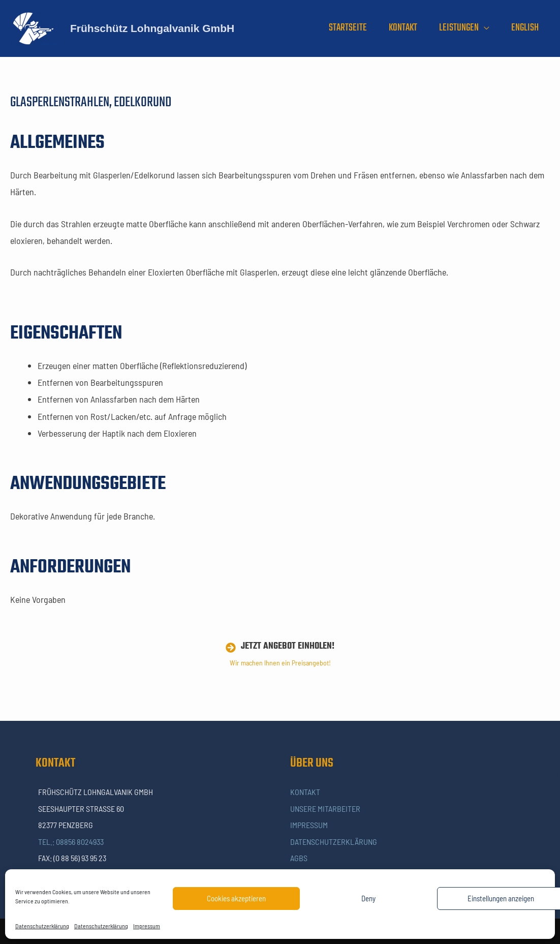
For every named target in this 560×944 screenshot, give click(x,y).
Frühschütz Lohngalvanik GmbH (152, 28)
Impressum (147, 926)
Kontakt (305, 792)
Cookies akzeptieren (236, 898)
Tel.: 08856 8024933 (71, 842)
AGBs (299, 858)
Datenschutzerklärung (42, 926)
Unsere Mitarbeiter (325, 809)
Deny (368, 898)
